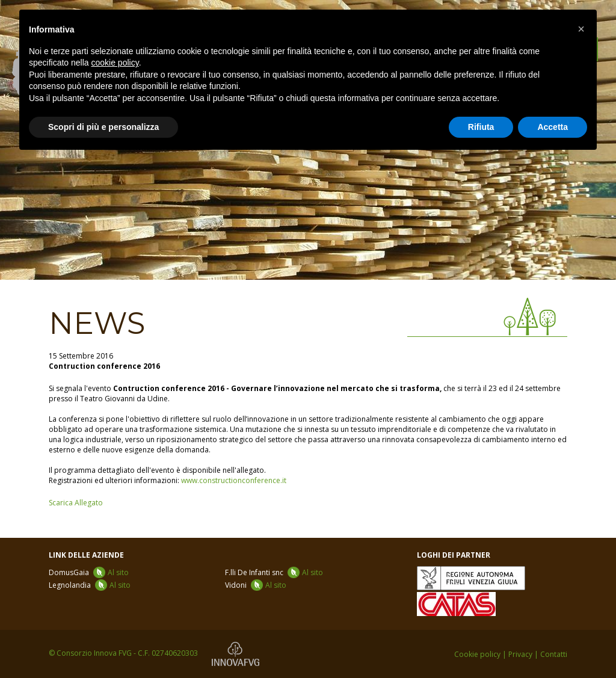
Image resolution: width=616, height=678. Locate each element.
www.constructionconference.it (234, 480)
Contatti (554, 654)
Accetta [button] (553, 127)
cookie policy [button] (115, 63)
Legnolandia (90, 585)
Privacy (520, 654)
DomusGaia (89, 572)
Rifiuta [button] (481, 127)
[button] (581, 29)
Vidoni (256, 585)
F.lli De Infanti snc (274, 572)
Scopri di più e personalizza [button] (103, 127)
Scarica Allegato (76, 503)
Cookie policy (477, 654)
